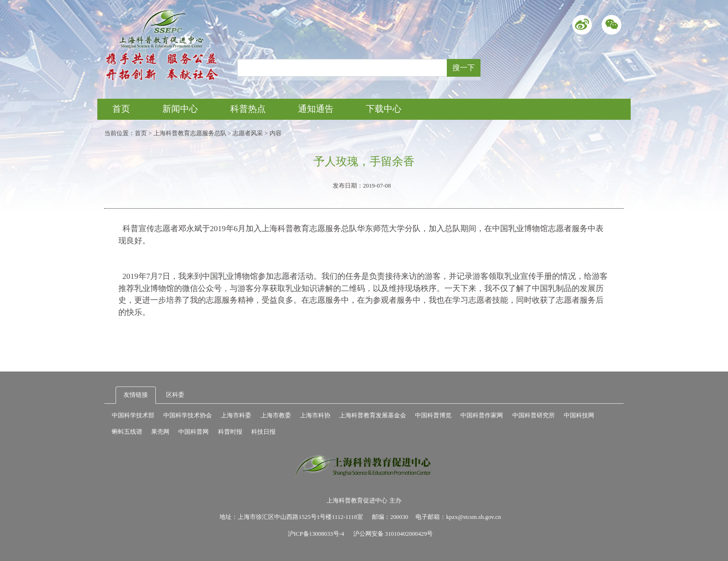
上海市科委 (236, 415)
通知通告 (316, 109)
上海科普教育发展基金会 (373, 415)
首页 (121, 109)
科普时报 (230, 432)
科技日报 (263, 432)
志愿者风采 (248, 133)
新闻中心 (180, 109)
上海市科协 (315, 415)
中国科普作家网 (482, 415)
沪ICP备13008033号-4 (316, 534)
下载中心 (384, 109)
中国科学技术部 (133, 415)
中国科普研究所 (534, 415)
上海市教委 (276, 415)
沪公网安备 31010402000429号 (393, 534)
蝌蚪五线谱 (127, 432)
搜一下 (464, 68)
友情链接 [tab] (136, 395)
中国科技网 (579, 415)
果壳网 (160, 432)
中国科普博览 (433, 415)
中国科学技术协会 (188, 415)
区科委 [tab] (175, 395)
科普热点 (248, 109)
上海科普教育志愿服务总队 (190, 133)
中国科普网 (193, 432)
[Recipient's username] (342, 68)
